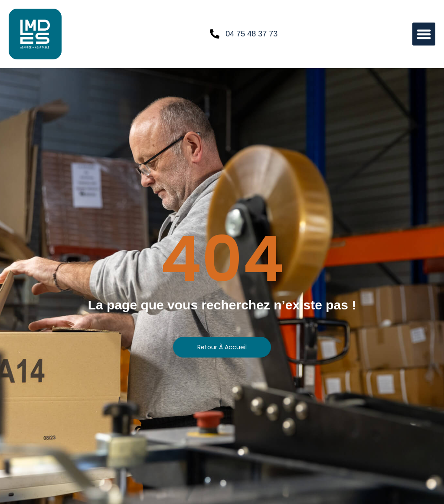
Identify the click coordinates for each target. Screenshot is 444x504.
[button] (424, 34)
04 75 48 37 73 (251, 34)
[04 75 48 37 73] (215, 34)
